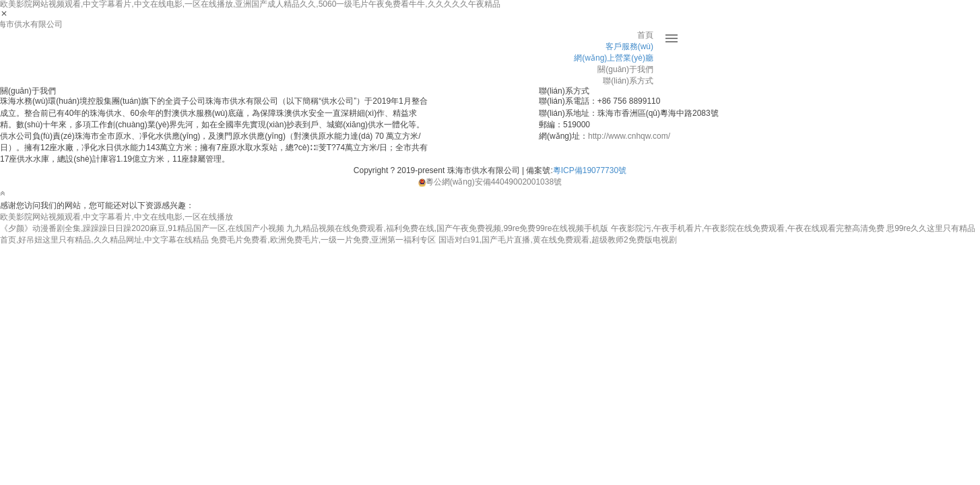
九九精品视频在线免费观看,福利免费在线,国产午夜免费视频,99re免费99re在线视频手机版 (447, 228)
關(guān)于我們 (625, 69)
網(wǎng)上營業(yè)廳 (614, 58)
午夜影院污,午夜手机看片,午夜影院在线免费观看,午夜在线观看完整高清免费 (748, 228)
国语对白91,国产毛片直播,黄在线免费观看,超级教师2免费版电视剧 (558, 240)
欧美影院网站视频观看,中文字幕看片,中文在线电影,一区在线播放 (117, 217)
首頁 (645, 35)
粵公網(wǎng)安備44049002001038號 (490, 182)
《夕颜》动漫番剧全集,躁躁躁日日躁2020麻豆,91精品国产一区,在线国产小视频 (142, 228)
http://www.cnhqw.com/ (629, 136)
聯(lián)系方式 (628, 81)
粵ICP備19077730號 (590, 170)
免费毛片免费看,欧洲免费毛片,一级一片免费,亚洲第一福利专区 (323, 240)
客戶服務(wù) (629, 46)
